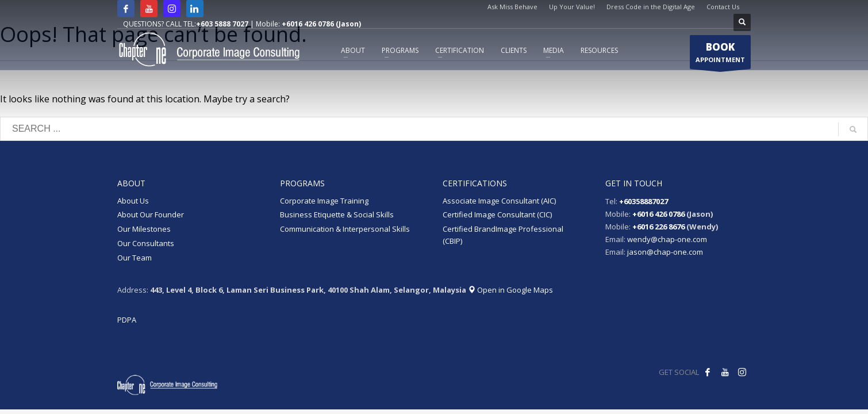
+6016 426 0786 (658, 214)
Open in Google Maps (510, 290)
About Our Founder (151, 214)
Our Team (135, 258)
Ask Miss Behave (512, 7)
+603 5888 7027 (222, 24)
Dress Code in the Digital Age (651, 7)
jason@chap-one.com (665, 252)
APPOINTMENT (720, 55)
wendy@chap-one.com (667, 239)
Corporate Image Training (324, 201)
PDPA (127, 320)
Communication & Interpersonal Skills (345, 229)
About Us (133, 201)
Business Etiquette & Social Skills (337, 214)
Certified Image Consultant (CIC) (497, 214)
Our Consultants (146, 243)
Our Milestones (144, 229)
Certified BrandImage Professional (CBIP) (503, 235)
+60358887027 (644, 201)
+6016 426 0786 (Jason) (321, 24)
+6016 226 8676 (658, 227)
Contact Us (723, 7)
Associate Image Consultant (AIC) (499, 201)
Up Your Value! (572, 7)
